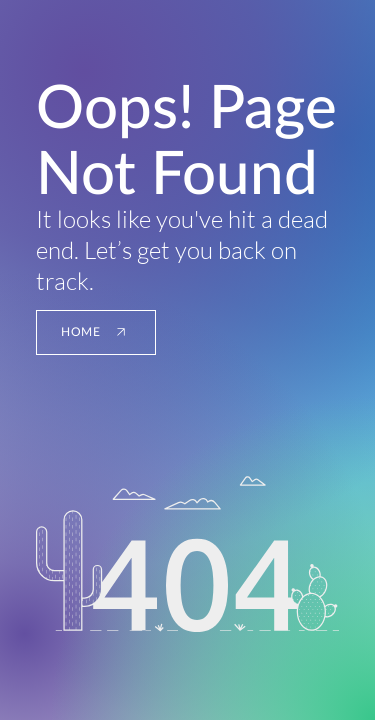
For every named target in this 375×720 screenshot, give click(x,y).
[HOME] (96, 332)
